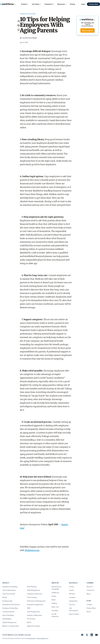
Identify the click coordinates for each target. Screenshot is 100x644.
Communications (8, 612)
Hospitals (55, 610)
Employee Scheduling (10, 587)
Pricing (72, 4)
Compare (72, 597)
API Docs (72, 594)
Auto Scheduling (8, 615)
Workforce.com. (32, 550)
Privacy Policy (91, 608)
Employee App (7, 601)
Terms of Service (41, 638)
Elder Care (55, 607)
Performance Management (36, 601)
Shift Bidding (7, 619)
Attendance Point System (11, 605)
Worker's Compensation (11, 626)
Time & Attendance (9, 590)
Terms (89, 612)
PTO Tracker (31, 619)
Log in (83, 4)
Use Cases (37, 4)
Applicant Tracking (33, 626)
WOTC (29, 622)
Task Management (33, 612)
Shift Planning (32, 587)
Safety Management (9, 622)
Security (72, 605)
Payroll (5, 597)
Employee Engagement (35, 605)
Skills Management (34, 590)
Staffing (54, 603)
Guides (72, 590)
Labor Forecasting (9, 594)
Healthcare (55, 593)
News (89, 594)
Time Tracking (32, 597)
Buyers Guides (74, 614)
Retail (54, 600)
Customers (49, 4)
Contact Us (90, 590)
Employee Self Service (35, 594)
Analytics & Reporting (34, 615)
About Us (90, 587)
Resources (62, 4)
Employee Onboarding (10, 608)
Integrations (73, 601)
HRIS (29, 608)
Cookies (89, 605)
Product (25, 4)
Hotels (54, 596)
